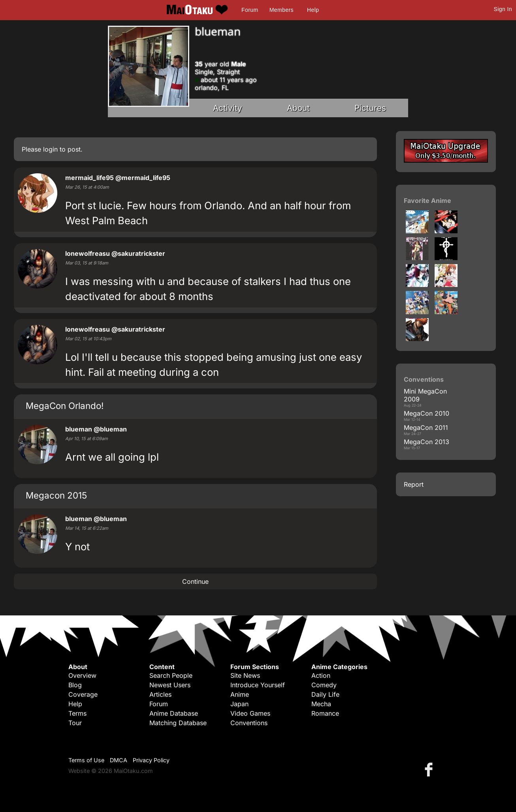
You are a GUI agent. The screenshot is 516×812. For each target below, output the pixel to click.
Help (313, 10)
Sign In (503, 9)
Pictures (370, 108)
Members (282, 10)
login (50, 149)
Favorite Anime (427, 201)
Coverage (83, 694)
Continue (195, 581)
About (298, 108)
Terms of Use (86, 760)
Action (321, 675)
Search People (171, 675)
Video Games (250, 713)
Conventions (249, 723)
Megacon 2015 (56, 495)
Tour (75, 723)
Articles (160, 694)
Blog (75, 685)
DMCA (119, 760)
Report (414, 484)
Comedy (324, 685)
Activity (228, 108)
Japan (239, 704)
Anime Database (174, 713)
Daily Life (325, 694)
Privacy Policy (151, 760)
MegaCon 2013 (427, 442)
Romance (325, 713)
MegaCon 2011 (426, 428)
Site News (245, 675)
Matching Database (178, 723)
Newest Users (170, 685)
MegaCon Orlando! (65, 406)
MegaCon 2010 (427, 413)
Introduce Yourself (258, 685)
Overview (82, 675)
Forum (250, 10)
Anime (240, 694)
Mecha (321, 704)
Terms (77, 713)
